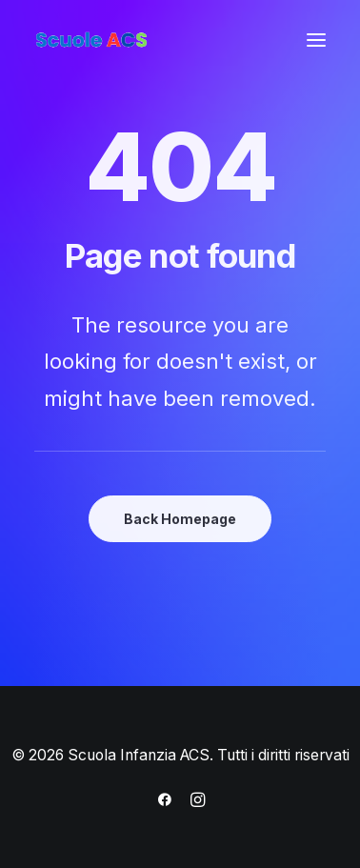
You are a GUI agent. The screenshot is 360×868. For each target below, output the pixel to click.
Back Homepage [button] (180, 519)
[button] (316, 40)
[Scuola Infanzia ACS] (149, 40)
